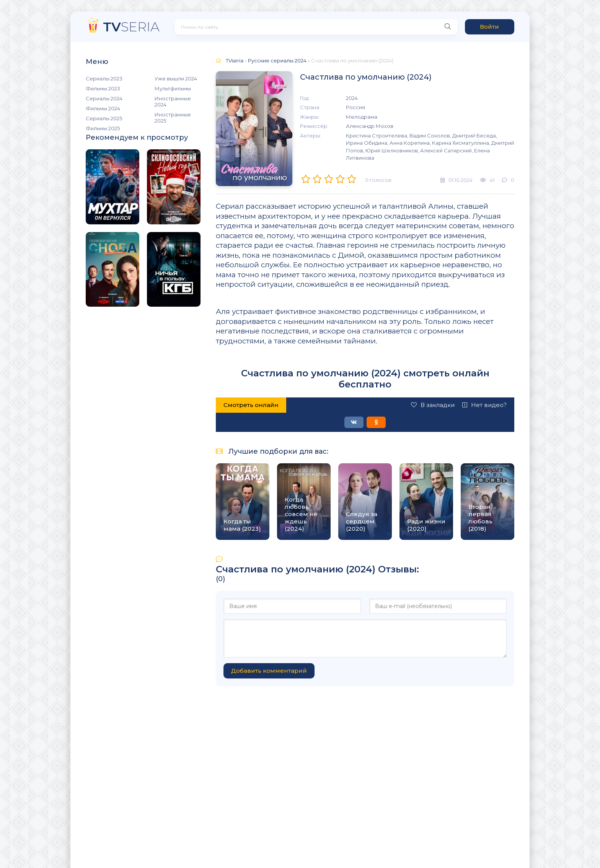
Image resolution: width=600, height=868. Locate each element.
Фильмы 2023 (103, 88)
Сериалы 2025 (104, 118)
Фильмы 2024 (103, 108)
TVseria (235, 60)
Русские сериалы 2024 (277, 60)
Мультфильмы (173, 88)
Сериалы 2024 (104, 98)
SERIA (131, 27)
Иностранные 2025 (173, 118)
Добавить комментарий (269, 671)
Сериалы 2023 (104, 78)
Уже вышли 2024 (176, 78)
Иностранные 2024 (173, 101)
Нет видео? (484, 405)
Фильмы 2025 (103, 128)
